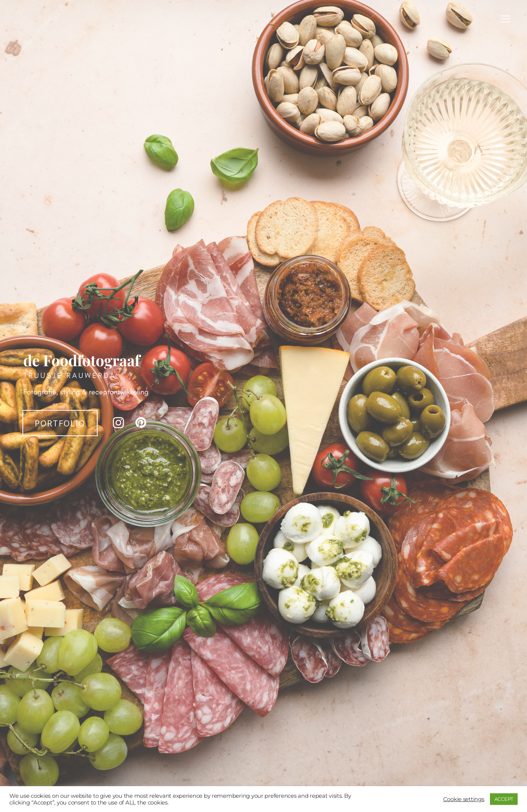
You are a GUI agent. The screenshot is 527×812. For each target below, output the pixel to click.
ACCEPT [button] (504, 799)
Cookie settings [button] (464, 799)
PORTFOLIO (60, 423)
